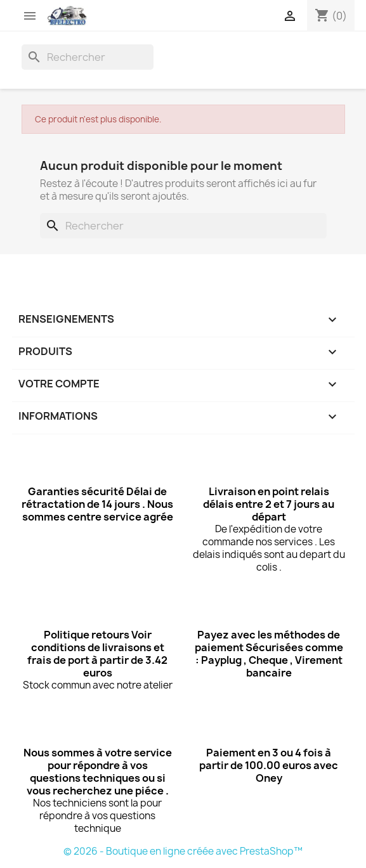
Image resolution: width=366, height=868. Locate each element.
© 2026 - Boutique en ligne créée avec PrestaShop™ (183, 851)
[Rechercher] (88, 57)
